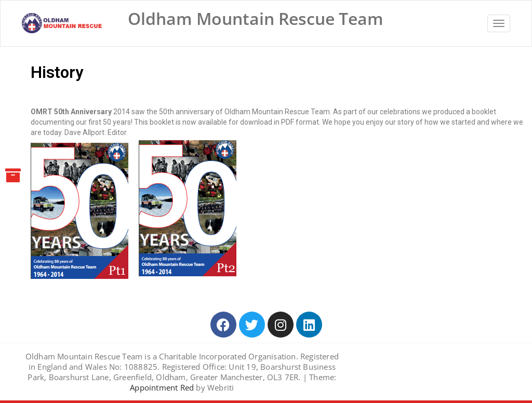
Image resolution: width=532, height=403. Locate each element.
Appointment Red (162, 387)
